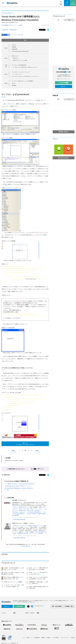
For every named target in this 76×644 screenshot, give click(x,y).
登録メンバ (17, 530)
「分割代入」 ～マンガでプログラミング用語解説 (63, 128)
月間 (69, 20)
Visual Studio (5, 30)
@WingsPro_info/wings (23, 534)
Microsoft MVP (16, 506)
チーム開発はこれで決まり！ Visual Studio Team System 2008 (20, 484)
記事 (30, 532)
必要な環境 (15, 49)
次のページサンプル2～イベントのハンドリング (25, 444)
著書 (27, 532)
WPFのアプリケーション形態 (20, 60)
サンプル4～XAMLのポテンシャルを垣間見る (23, 81)
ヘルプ (24, 638)
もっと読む (6, 490)
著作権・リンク (30, 638)
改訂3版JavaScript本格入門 (34, 512)
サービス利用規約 (55, 638)
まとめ (14, 83)
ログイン (63, 86)
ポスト (42, 30)
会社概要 (48, 638)
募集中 (36, 530)
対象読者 (14, 47)
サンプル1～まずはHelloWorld (19, 65)
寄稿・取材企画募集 (57, 606)
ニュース (69, 99)
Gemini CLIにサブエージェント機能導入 (13, 582)
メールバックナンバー (64, 79)
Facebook (41, 534)
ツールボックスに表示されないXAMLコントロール (25, 67)
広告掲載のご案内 (69, 606)
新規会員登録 (63, 83)
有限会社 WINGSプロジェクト (36, 526)
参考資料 (14, 85)
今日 (58, 20)
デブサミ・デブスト (30, 613)
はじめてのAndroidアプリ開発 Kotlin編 (36, 514)
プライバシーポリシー (65, 638)
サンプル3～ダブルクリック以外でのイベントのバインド (25, 76)
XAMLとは (15, 58)
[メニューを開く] (3, 3)
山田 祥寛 (3, 25)
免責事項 (43, 638)
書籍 (38, 613)
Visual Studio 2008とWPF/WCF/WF (20, 51)
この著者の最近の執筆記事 (19, 519)
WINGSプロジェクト (24, 507)
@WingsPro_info (43, 532)
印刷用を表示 (6, 475)
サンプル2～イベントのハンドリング (21, 72)
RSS (36, 532)
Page (6, 48)
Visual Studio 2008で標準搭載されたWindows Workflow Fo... (19, 488)
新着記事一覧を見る (64, 132)
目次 (36, 40)
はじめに (14, 45)
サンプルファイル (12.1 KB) (16, 35)
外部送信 (73, 638)
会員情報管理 (37, 638)
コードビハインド (17, 74)
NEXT (38, 451)
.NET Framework (13, 30)
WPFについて (15, 56)
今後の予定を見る (63, 158)
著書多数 (17, 515)
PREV (13, 451)
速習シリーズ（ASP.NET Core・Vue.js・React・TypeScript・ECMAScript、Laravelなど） (29, 511)
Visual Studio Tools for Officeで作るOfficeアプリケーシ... (18, 486)
